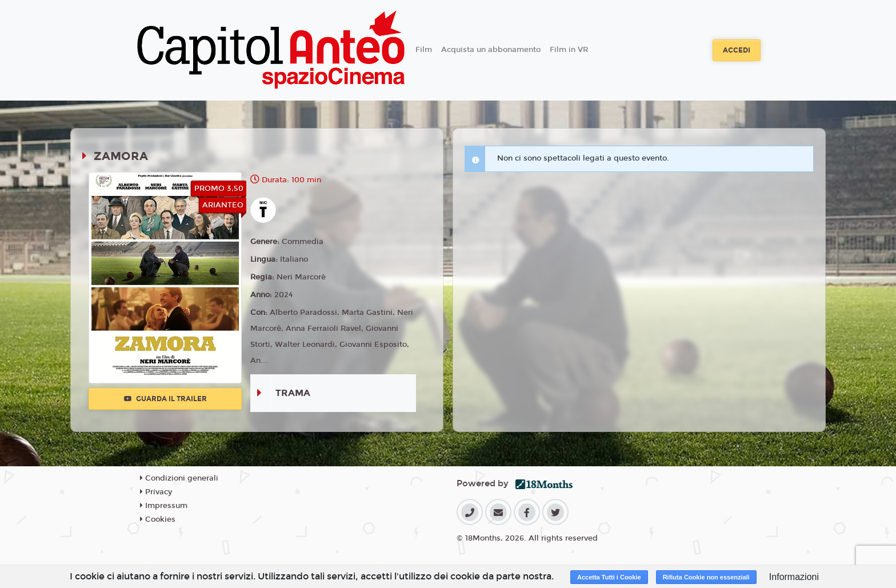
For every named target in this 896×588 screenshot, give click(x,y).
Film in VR (569, 50)
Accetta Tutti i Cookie (609, 577)
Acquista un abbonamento (491, 50)
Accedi (737, 50)
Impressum (164, 506)
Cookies (158, 519)
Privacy (156, 492)
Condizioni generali (179, 478)
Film (424, 50)
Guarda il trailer (165, 399)
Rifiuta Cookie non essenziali (706, 577)
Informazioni (794, 577)
